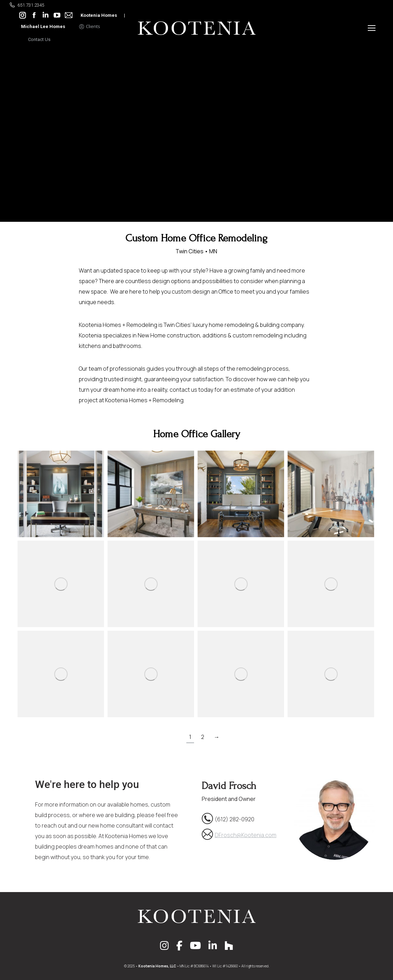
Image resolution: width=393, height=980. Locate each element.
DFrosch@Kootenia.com (246, 835)
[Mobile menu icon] (372, 28)
